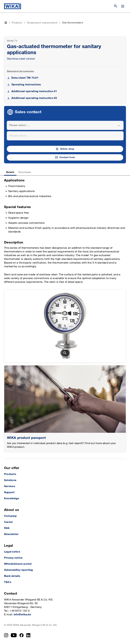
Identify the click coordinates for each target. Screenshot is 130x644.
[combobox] (65, 125)
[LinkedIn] (28, 635)
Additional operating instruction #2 (34, 98)
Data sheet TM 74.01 (25, 78)
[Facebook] (22, 635)
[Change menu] (123, 6)
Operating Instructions (26, 85)
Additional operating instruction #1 (34, 91)
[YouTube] (14, 635)
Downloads (25, 172)
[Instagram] (6, 635)
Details (10, 172)
